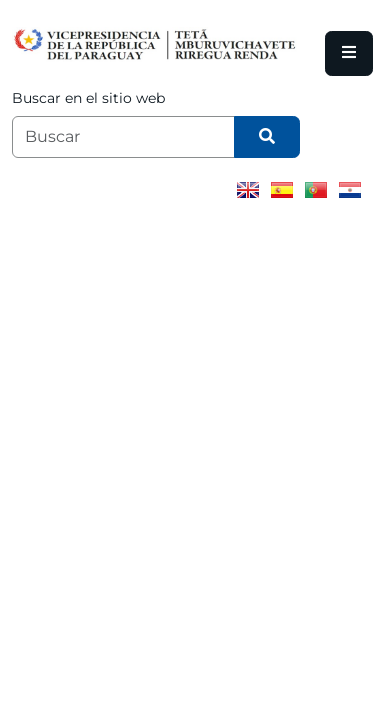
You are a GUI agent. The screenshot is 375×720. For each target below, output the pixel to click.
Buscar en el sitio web (88, 98)
